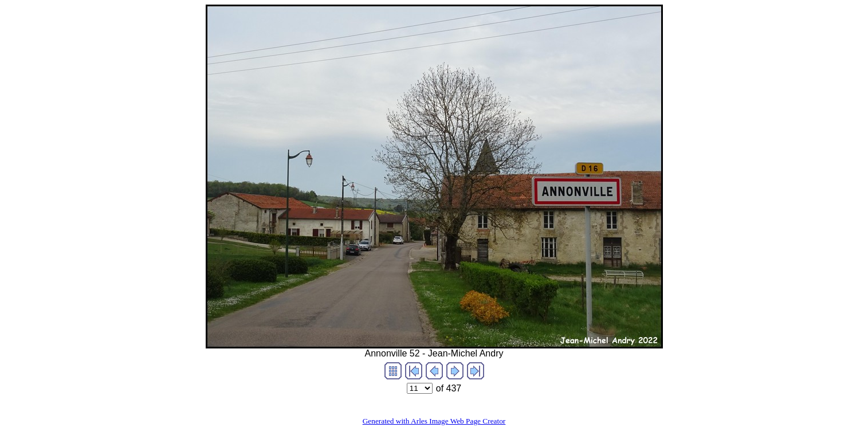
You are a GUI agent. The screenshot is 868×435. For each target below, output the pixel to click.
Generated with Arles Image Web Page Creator (434, 421)
